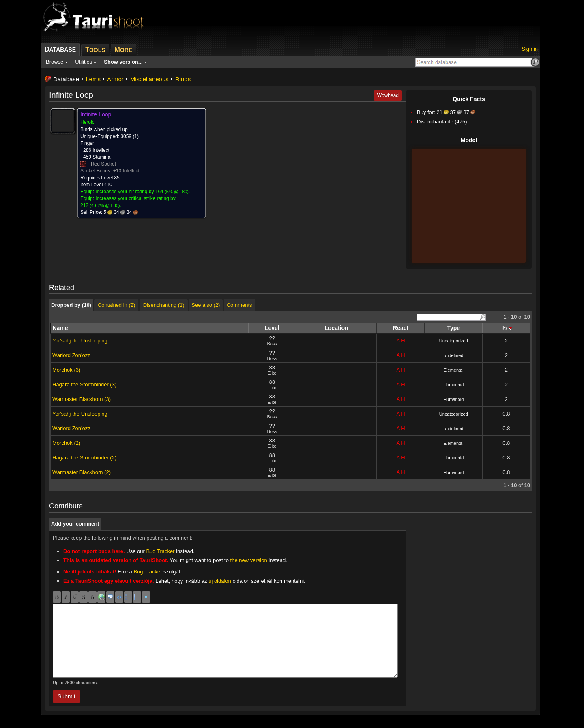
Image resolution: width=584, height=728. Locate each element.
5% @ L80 (177, 192)
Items (93, 79)
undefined (453, 355)
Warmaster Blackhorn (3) (82, 399)
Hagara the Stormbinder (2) (84, 458)
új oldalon (220, 581)
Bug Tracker (160, 551)
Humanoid (453, 385)
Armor (115, 79)
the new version (249, 560)
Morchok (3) (66, 370)
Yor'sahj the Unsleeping (80, 341)
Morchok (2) (66, 443)
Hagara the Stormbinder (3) (84, 384)
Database (66, 79)
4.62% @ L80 (105, 205)
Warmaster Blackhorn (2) (82, 472)
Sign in (530, 49)
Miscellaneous (149, 79)
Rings (183, 79)
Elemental (454, 370)
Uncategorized (454, 341)
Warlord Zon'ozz (71, 355)
